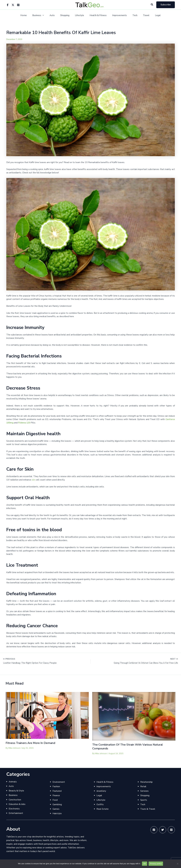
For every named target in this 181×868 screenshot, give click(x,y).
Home (29, 15)
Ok (145, 864)
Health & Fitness (98, 15)
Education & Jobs (17, 804)
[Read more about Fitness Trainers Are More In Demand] (47, 715)
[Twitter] (13, 5)
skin (34, 480)
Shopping (66, 15)
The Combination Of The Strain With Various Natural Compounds (131, 747)
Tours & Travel (148, 809)
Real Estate (103, 809)
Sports (144, 800)
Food (55, 800)
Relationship (146, 782)
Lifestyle (80, 15)
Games (56, 809)
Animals (13, 782)
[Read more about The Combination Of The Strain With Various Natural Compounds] (134, 716)
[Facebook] (8, 5)
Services (144, 791)
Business (42, 15)
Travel (142, 15)
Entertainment (16, 813)
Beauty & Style (16, 791)
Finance (56, 795)
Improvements (118, 15)
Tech (132, 15)
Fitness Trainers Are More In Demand (33, 743)
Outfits (100, 804)
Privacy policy (156, 864)
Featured (57, 791)
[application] (46, 15)
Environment (59, 782)
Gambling (57, 804)
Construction (15, 800)
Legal (153, 15)
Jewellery (101, 791)
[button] (152, 5)
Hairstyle (57, 813)
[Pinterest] (18, 5)
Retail (143, 786)
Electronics (14, 809)
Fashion (56, 786)
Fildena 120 (25, 423)
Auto (55, 15)
